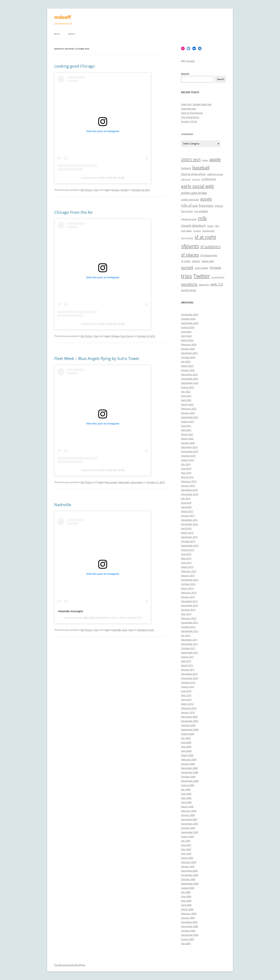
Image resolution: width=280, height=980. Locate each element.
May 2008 (186, 798)
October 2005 (188, 931)
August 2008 (188, 785)
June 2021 (186, 426)
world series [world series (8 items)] (189, 290)
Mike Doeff (89, 618)
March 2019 (187, 477)
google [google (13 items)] (206, 199)
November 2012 (190, 623)
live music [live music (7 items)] (187, 211)
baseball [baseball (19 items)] (201, 167)
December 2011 (189, 640)
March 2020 (187, 439)
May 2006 (186, 901)
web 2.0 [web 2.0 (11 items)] (217, 284)
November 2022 (190, 379)
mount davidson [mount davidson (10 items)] (193, 226)
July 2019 (186, 464)
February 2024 (189, 344)
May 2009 (186, 747)
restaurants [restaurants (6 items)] (208, 231)
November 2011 (190, 644)
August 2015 (188, 550)
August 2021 (188, 421)
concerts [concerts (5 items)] (196, 179)
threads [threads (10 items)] (216, 268)
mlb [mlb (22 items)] (202, 218)
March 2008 (187, 807)
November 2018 (190, 494)
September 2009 (190, 730)
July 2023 (186, 362)
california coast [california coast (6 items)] (215, 174)
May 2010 (186, 695)
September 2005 (190, 935)
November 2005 (190, 926)
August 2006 (188, 888)
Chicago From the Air (74, 212)
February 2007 (189, 862)
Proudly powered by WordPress (70, 965)
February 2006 (189, 914)
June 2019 (186, 469)
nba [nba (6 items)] (217, 226)
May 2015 (186, 558)
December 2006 (189, 871)
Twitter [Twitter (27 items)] (202, 276)
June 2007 (186, 845)
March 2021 (187, 434)
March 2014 (187, 588)
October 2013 (188, 610)
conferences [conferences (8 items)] (209, 179)
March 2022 (187, 404)
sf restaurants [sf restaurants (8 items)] (209, 255)
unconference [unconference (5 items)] (218, 277)
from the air (127, 336)
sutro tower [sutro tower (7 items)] (202, 268)
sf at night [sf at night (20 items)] (205, 237)
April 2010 (186, 700)
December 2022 (189, 374)
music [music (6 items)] (210, 226)
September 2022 (190, 383)
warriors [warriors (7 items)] (204, 285)
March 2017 (187, 511)
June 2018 (186, 503)
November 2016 (190, 524)
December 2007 (189, 819)
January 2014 (188, 597)
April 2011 (186, 661)
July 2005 (186, 943)
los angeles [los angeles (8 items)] (201, 211)
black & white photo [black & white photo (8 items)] (193, 174)
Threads (190, 61)
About (72, 34)
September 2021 (190, 417)
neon (125, 630)
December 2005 (189, 922)
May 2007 (186, 849)
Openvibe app (189, 109)
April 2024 (186, 336)
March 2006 (187, 909)
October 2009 (188, 725)
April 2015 (186, 563)
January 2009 (188, 764)
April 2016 (186, 528)
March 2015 (187, 567)
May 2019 (186, 473)
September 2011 (190, 653)
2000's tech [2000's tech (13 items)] (191, 160)
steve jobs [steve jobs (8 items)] (208, 261)
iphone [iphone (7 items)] (219, 206)
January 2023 (188, 370)
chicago (115, 190)
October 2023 (188, 357)
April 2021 (186, 430)
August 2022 (188, 387)
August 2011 (188, 657)
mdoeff (63, 17)
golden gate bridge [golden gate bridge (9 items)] (194, 193)
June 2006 (186, 896)
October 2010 (188, 682)
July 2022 (186, 392)
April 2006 (186, 905)
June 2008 (186, 794)
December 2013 (189, 601)
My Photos (86, 190)
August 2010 (188, 687)
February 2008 (189, 811)
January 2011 (188, 670)
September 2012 (190, 631)
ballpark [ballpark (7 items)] (186, 168)
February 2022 (189, 409)
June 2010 (186, 691)
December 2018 (189, 490)
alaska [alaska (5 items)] (205, 160)
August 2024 (188, 327)
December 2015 (189, 537)
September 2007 (190, 832)
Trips (96, 190)
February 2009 (189, 759)
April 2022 (186, 400)
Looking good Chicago (74, 66)
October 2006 (188, 879)
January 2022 (188, 413)
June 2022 (186, 396)
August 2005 (188, 939)
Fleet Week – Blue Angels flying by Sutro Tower (97, 358)
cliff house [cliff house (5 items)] (186, 179)
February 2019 (189, 481)
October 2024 (188, 319)
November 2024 (190, 314)
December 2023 (189, 353)
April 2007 (186, 854)
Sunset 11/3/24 (189, 121)
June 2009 (186, 742)
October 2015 (188, 541)
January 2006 (188, 918)
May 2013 (186, 614)
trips (131, 630)
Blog (57, 34)
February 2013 (189, 618)
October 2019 (188, 456)
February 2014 (189, 593)
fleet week (124, 482)
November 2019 (190, 451)
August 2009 (188, 734)
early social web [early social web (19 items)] (197, 186)
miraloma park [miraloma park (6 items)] (189, 219)
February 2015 (189, 571)
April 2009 (186, 751)
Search (185, 74)
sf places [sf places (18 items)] (190, 255)
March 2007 (187, 858)
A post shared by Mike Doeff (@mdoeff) (103, 178)
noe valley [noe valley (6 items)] (186, 231)
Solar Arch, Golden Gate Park (196, 104)
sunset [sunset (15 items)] (187, 267)
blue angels (111, 482)
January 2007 (188, 866)
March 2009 (187, 755)
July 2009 (186, 738)
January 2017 (188, 516)
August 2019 (188, 460)
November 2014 (190, 580)
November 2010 (190, 678)
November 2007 (190, 824)
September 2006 (190, 884)
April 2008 (186, 802)
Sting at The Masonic (192, 113)
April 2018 (186, 507)
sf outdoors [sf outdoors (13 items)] (210, 247)
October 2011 (188, 648)
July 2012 (186, 635)
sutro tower (136, 482)
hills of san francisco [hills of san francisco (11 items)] (197, 206)
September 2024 (190, 323)
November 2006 (190, 875)
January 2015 (188, 575)
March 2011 (187, 665)
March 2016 (187, 533)
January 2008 (188, 815)
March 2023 (187, 366)
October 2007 (188, 828)
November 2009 (190, 721)
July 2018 (186, 498)
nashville (116, 630)
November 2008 (190, 772)
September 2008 (190, 781)
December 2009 (189, 717)
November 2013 (190, 605)
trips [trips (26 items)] (187, 276)
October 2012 (188, 627)
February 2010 (189, 708)
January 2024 (188, 349)
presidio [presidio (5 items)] (197, 231)
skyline (124, 190)
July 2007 (186, 841)
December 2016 (189, 520)
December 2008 (189, 768)
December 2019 (189, 447)
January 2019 (188, 486)
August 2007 (188, 836)
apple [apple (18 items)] (215, 159)
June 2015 (186, 554)
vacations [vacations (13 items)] (189, 284)
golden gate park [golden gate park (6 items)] (190, 200)
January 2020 (188, 443)
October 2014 (188, 584)
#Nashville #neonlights (71, 611)
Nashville (63, 505)
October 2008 (188, 777)
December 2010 (189, 674)
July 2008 (186, 789)
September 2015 (190, 546)
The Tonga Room (190, 117)
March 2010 (187, 704)
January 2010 (188, 712)
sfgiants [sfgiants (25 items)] (190, 246)
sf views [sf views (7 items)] (186, 261)
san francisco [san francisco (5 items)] (187, 238)
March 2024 (187, 340)
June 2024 (186, 332)
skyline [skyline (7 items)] (196, 261)
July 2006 (186, 892)
